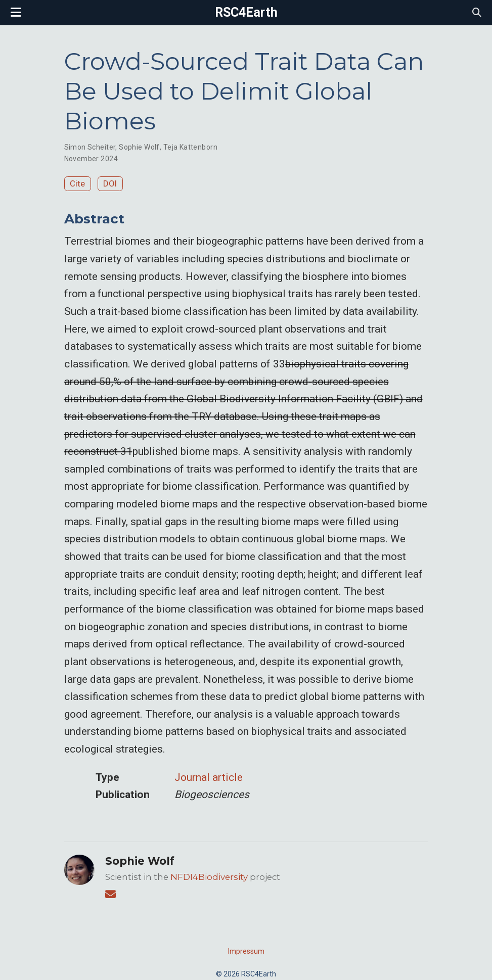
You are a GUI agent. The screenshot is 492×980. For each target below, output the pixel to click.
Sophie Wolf (139, 147)
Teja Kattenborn (190, 147)
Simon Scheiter (90, 147)
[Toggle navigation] (16, 12)
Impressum (246, 951)
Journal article (209, 777)
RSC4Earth (246, 12)
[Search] (477, 13)
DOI (110, 183)
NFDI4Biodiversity (209, 877)
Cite (77, 183)
